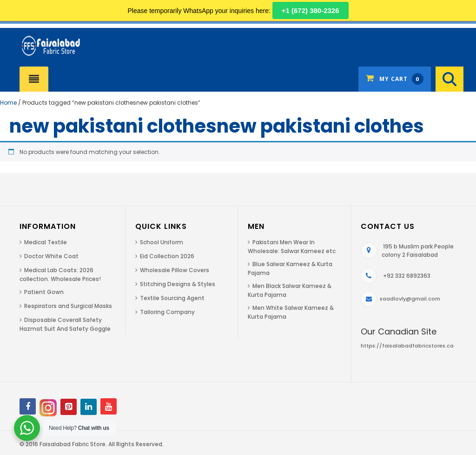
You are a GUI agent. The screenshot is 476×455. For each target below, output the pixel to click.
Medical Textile (46, 242)
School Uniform (162, 242)
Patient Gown (44, 292)
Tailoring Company (167, 312)
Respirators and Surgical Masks (68, 306)
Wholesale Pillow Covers (175, 270)
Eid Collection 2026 (167, 256)
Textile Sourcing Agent (172, 298)
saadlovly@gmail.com (410, 299)
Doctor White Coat (51, 256)
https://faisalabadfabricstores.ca (407, 346)
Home (8, 103)
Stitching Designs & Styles (178, 284)
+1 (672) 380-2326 (311, 10)
